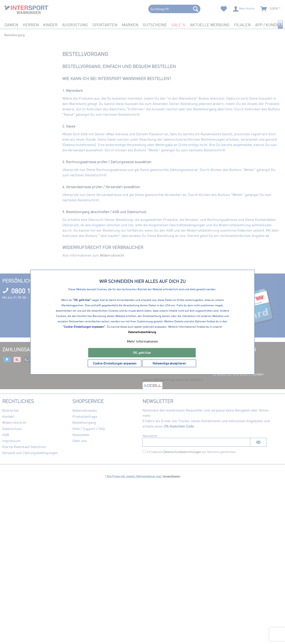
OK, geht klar (142, 353)
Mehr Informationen (142, 341)
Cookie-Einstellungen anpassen (115, 363)
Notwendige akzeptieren (169, 363)
